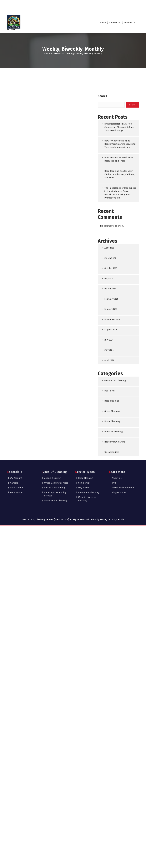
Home (103, 23)
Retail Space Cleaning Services (55, 478)
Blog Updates (119, 477)
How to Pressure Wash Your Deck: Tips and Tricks (119, 269)
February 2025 (111, 408)
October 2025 (111, 378)
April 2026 (109, 357)
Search (102, 206)
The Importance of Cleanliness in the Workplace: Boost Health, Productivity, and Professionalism (120, 303)
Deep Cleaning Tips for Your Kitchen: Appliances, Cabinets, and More (120, 284)
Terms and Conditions (123, 472)
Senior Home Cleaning (56, 485)
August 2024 (111, 439)
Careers (14, 467)
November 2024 (112, 429)
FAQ (114, 467)
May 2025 (109, 388)
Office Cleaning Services (56, 467)
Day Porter (110, 500)
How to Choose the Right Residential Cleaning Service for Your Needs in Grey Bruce (120, 254)
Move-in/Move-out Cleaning (88, 483)
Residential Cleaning (63, 54)
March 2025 (110, 398)
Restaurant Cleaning (55, 472)
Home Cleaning (112, 531)
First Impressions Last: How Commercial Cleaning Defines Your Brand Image (119, 237)
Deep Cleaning (112, 510)
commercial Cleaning (115, 490)
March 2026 (110, 368)
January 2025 (111, 419)
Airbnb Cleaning (52, 463)
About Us (117, 463)
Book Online (17, 472)
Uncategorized (112, 562)
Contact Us (130, 23)
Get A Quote (16, 477)
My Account (16, 463)
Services (113, 23)
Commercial (84, 467)
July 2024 (109, 449)
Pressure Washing (114, 541)
